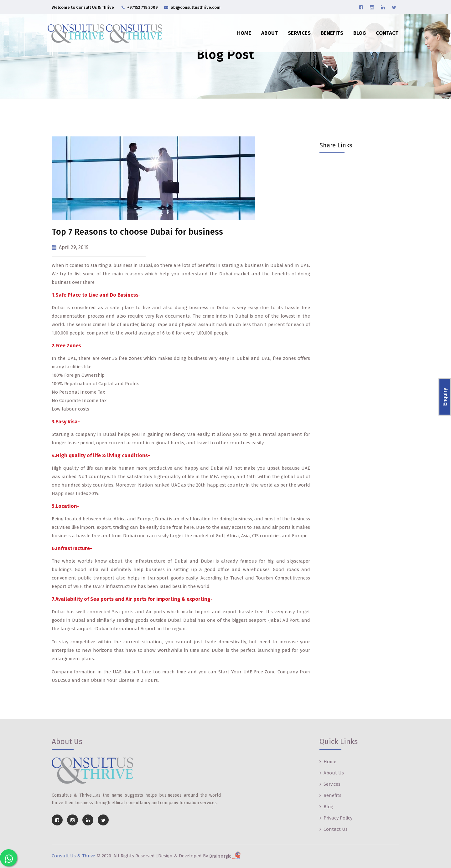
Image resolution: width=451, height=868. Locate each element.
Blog (355, 29)
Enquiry (445, 397)
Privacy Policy (338, 818)
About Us (334, 773)
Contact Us (336, 829)
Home (240, 29)
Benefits (328, 29)
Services (295, 29)
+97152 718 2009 (143, 7)
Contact (383, 29)
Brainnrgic (226, 856)
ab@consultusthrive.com (196, 7)
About (265, 29)
